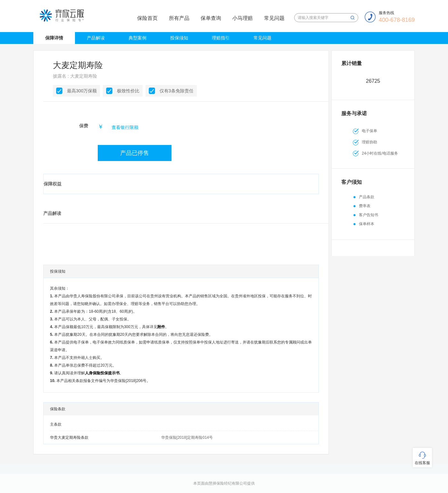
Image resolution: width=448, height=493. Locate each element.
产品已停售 (135, 153)
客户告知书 (369, 215)
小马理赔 (243, 18)
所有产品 (179, 18)
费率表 (365, 206)
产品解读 (96, 38)
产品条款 (367, 197)
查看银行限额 (125, 127)
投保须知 (179, 38)
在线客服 (422, 463)
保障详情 (54, 38)
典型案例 (137, 38)
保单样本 (367, 224)
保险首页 (147, 18)
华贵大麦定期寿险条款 (69, 438)
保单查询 (211, 18)
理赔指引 (221, 38)
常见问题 (274, 18)
